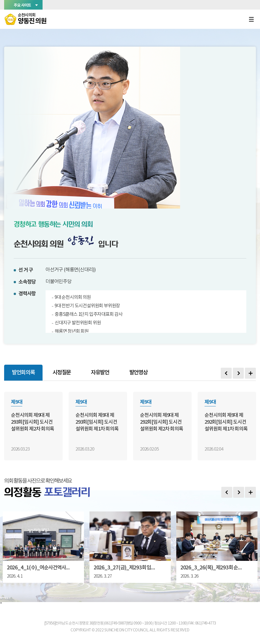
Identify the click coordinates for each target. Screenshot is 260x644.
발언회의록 (23, 373)
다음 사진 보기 (239, 492)
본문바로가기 (0, 0)
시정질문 (61, 373)
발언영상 (138, 373)
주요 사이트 (22, 5)
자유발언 (100, 373)
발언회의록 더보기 (250, 373)
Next (238, 373)
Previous (226, 373)
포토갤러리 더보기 (250, 492)
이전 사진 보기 (227, 492)
